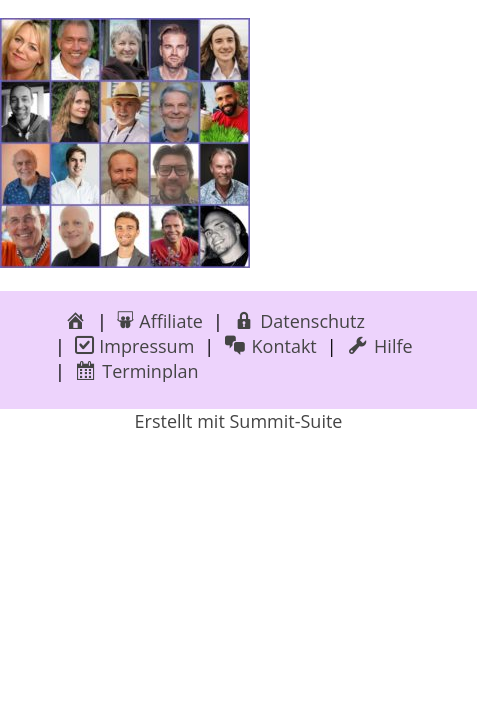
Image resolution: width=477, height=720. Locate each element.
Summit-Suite (285, 421)
